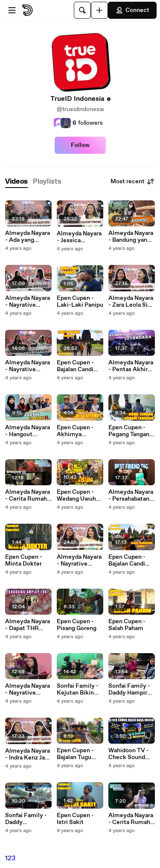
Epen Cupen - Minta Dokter (24, 560)
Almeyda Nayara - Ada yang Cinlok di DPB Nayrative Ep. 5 (28, 237)
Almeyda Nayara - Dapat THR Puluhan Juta (28, 625)
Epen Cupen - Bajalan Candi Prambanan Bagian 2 (75, 366)
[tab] (16, 182)
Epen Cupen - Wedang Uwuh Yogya (76, 496)
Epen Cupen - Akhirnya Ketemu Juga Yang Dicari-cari (79, 431)
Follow (80, 145)
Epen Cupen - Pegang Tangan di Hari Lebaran (129, 431)
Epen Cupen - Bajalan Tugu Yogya (75, 754)
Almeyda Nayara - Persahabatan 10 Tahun (131, 496)
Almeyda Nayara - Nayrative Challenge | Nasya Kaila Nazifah (28, 689)
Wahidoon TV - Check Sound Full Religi (129, 754)
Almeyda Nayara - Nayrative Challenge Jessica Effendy (28, 366)
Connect (132, 10)
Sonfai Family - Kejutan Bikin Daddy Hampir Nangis (78, 689)
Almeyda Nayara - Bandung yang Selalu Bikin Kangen (131, 237)
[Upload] (99, 10)
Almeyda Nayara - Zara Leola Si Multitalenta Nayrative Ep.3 (131, 302)
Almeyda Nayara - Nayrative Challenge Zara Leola (28, 302)
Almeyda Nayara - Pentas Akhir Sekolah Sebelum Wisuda (131, 366)
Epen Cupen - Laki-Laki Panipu (80, 302)
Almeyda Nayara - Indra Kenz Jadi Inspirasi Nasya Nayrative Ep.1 (28, 754)
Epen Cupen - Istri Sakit (75, 819)
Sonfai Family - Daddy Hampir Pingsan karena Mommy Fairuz (129, 689)
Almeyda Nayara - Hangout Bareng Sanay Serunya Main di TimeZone (28, 431)
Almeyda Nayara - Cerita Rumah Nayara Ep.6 (131, 819)
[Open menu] (12, 10)
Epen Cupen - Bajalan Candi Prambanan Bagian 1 (127, 560)
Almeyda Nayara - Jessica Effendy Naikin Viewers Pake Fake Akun (79, 237)
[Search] (82, 10)
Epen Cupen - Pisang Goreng (77, 625)
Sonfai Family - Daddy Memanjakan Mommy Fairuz (26, 819)
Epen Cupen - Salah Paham (127, 625)
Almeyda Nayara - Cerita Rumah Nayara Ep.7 (28, 496)
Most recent (133, 182)
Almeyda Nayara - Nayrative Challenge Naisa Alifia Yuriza (79, 560)
